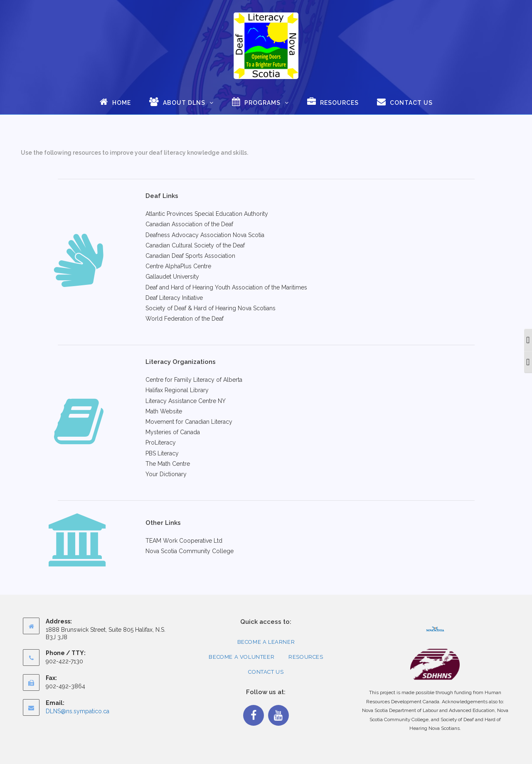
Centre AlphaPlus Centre (178, 266)
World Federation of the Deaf (185, 319)
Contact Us (266, 672)
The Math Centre (168, 464)
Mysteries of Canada (173, 432)
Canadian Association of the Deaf (189, 224)
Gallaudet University (172, 277)
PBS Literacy (162, 453)
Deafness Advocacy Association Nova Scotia (205, 235)
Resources (306, 657)
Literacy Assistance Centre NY (186, 401)
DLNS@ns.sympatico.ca (78, 711)
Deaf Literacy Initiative (174, 298)
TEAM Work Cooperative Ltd (184, 541)
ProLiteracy (161, 443)
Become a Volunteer (241, 657)
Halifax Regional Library (177, 390)
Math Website (164, 411)
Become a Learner (266, 642)
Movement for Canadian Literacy (189, 422)
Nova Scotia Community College (190, 551)
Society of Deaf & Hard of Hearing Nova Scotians (211, 308)
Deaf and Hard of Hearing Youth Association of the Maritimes (226, 287)
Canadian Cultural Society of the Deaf (195, 245)
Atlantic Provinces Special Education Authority (207, 214)
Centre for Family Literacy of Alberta (194, 380)
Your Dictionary (166, 474)
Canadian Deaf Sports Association (190, 256)
